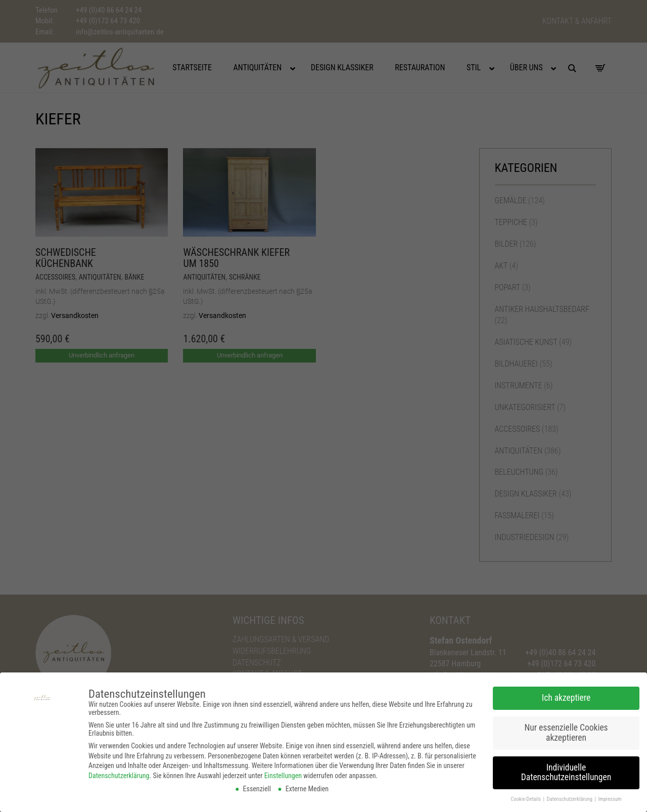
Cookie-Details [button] (526, 795)
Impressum (610, 795)
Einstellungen (283, 772)
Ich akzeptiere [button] (566, 694)
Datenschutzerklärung (119, 772)
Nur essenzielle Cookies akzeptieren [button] (566, 729)
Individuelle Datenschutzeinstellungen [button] (566, 769)
